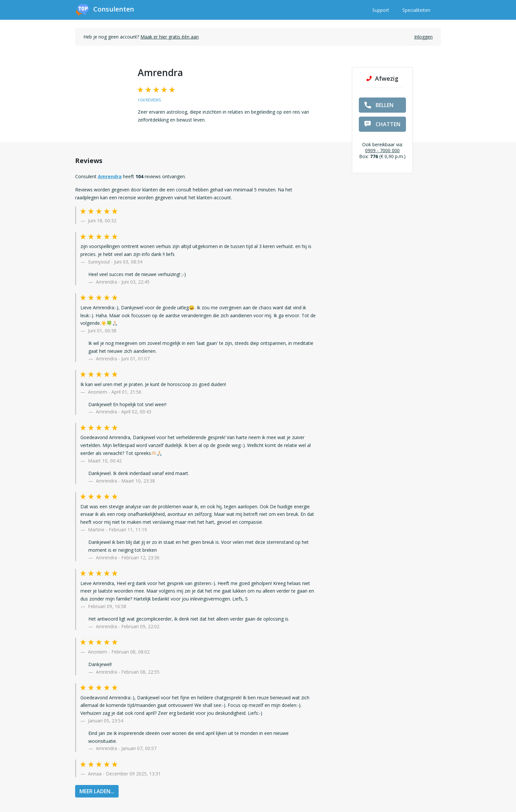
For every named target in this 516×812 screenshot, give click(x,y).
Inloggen (423, 37)
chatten (382, 124)
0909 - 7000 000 (382, 150)
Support (381, 10)
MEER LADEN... (97, 791)
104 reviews (149, 100)
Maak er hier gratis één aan (170, 37)
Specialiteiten (416, 10)
